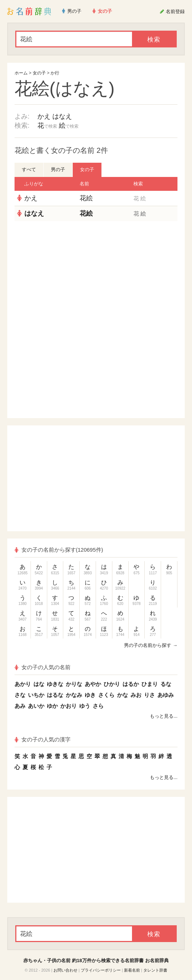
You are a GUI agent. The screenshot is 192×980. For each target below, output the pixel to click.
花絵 (86, 198)
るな (166, 684)
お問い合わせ (65, 970)
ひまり (150, 684)
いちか (36, 695)
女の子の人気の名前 (43, 667)
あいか (36, 706)
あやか (93, 684)
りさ (149, 695)
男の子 (58, 169)
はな (39, 684)
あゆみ (166, 695)
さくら (106, 695)
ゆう (85, 706)
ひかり (112, 684)
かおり (69, 706)
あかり (23, 684)
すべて (29, 169)
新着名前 (132, 970)
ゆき (90, 695)
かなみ (74, 695)
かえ (44, 116)
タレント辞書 (155, 970)
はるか (131, 684)
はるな (55, 695)
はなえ (62, 116)
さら (98, 706)
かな (123, 695)
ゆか (52, 706)
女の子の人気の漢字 (43, 739)
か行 (55, 73)
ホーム (21, 73)
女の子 (39, 73)
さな (20, 695)
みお (136, 695)
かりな (74, 684)
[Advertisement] (96, 274)
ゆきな (55, 684)
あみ (20, 706)
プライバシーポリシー (101, 970)
